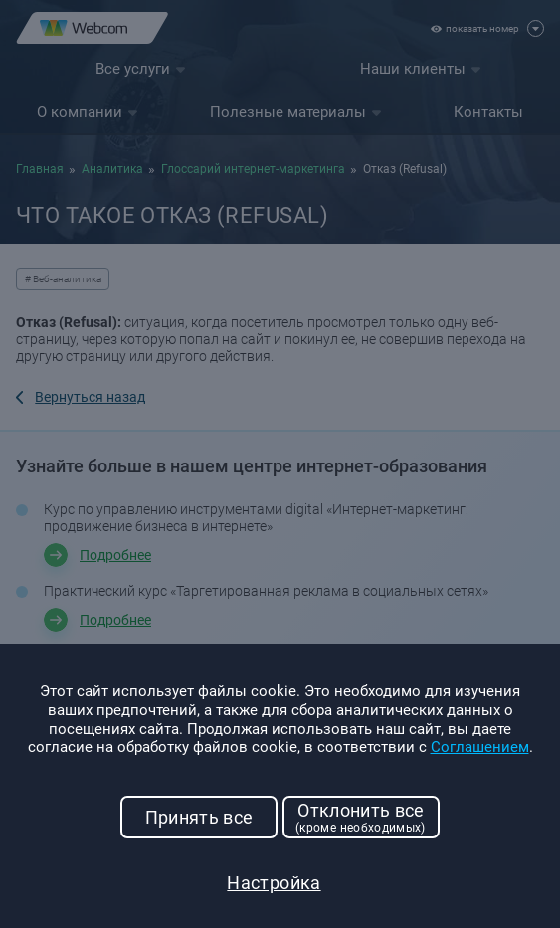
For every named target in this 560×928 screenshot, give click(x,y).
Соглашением (480, 747)
